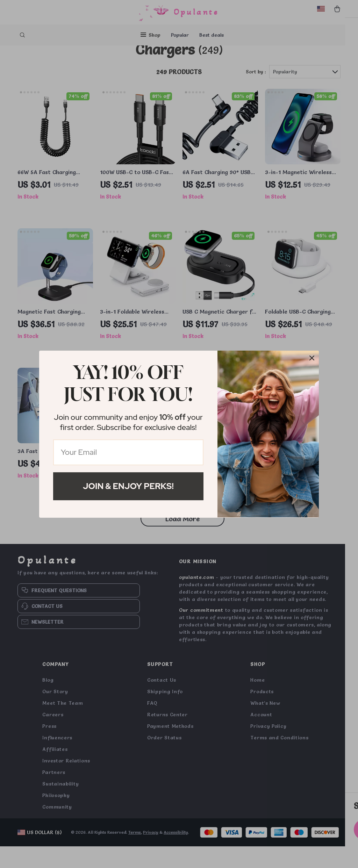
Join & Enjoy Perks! (128, 486)
